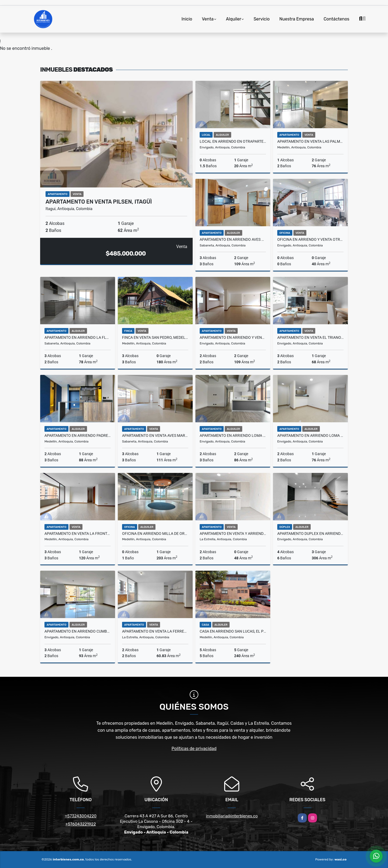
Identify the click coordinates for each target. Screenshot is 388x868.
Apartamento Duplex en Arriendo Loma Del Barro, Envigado (310, 534)
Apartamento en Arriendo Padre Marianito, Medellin (78, 435)
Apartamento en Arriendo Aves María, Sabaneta (233, 239)
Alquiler (234, 19)
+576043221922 (81, 824)
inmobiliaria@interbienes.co (232, 816)
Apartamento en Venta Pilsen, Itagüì (99, 202)
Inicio (187, 19)
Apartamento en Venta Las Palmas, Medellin (310, 141)
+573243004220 (81, 816)
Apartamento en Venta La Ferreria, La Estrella (155, 631)
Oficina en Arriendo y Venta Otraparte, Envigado (310, 239)
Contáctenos (337, 19)
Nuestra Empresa (297, 19)
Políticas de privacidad (194, 749)
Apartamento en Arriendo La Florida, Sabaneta (78, 337)
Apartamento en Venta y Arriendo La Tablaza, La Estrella (233, 534)
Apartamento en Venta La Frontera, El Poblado (78, 534)
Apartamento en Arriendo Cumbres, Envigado (78, 631)
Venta (208, 19)
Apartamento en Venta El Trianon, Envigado (310, 337)
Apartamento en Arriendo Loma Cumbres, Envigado (310, 435)
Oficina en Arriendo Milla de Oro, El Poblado (155, 534)
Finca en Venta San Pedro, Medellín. (155, 337)
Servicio (262, 19)
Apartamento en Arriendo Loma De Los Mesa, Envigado (233, 435)
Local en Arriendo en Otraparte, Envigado (233, 141)
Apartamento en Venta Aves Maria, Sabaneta (155, 435)
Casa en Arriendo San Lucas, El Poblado (233, 631)
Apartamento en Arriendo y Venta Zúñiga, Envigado (233, 337)
